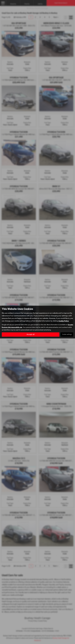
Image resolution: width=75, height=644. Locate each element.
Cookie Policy (64, 321)
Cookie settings (67, 334)
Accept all (31, 334)
